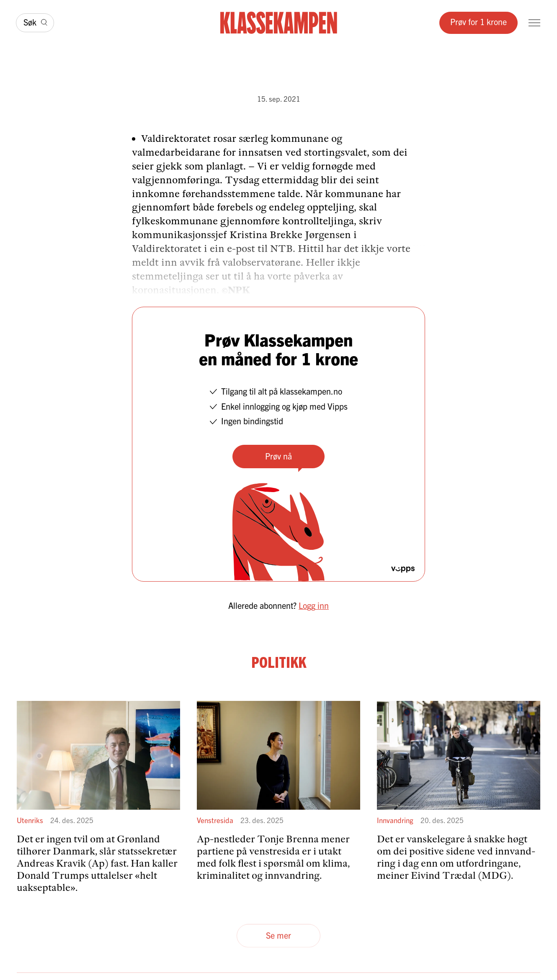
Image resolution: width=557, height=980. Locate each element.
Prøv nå (278, 456)
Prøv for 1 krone (478, 22)
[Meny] (534, 23)
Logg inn (314, 605)
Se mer (278, 935)
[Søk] (35, 23)
